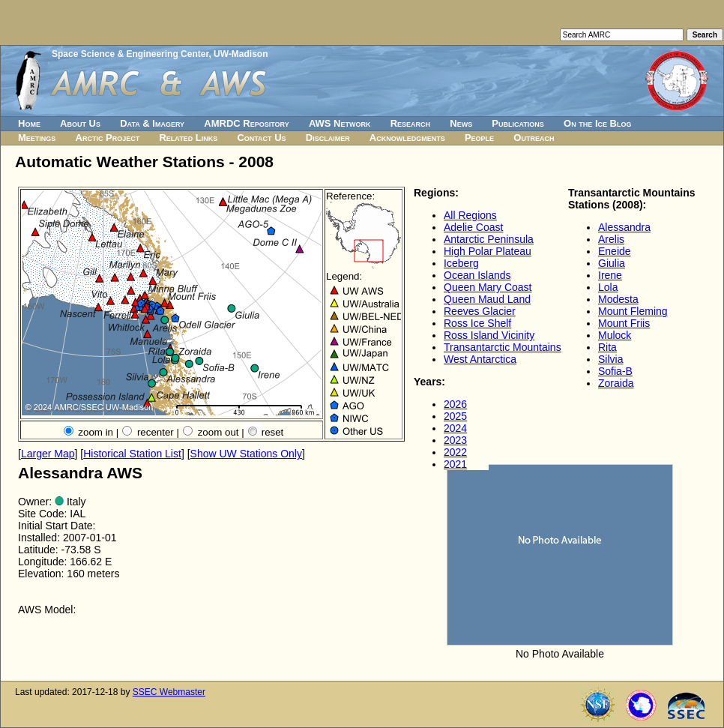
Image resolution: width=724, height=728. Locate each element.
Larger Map (48, 454)
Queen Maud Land (487, 299)
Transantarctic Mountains (503, 347)
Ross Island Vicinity (489, 335)
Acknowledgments (407, 138)
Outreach (534, 138)
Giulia (612, 263)
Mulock (615, 335)
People (479, 138)
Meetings (37, 138)
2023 (455, 440)
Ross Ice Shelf (477, 323)
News (461, 123)
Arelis (611, 239)
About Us (80, 123)
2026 (455, 404)
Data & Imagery (152, 123)
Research (410, 123)
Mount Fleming (633, 311)
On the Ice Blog (597, 123)
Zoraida (616, 383)
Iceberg (461, 263)
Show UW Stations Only (246, 454)
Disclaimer (328, 138)
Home (29, 123)
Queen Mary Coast (488, 287)
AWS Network (340, 123)
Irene (610, 275)
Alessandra (624, 227)
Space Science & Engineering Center (130, 54)
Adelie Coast (473, 227)
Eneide (615, 251)
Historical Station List (132, 454)
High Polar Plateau (488, 251)
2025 (455, 416)
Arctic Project (108, 138)
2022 (455, 452)
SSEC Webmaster (169, 692)
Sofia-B (615, 371)
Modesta (618, 299)
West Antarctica (480, 359)
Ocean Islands (477, 275)
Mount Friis (624, 323)
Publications (518, 123)
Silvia (610, 359)
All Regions (470, 215)
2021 (455, 464)
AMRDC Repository (246, 123)
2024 (455, 428)
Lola (608, 287)
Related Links (188, 138)
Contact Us (261, 138)
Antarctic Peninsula (489, 239)
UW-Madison (241, 54)
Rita (607, 347)
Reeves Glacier (480, 311)
